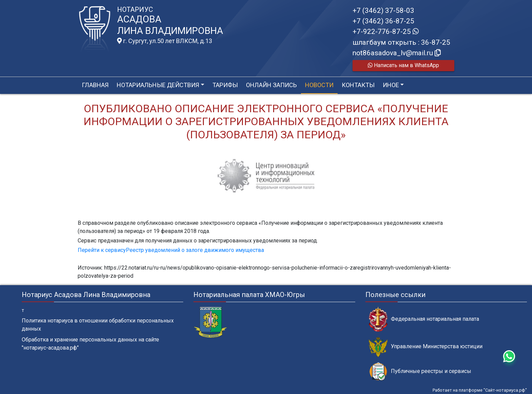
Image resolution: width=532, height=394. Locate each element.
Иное (391, 85)
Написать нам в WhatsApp (403, 65)
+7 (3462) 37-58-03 (383, 11)
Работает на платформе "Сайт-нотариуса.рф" (480, 390)
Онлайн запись (271, 85)
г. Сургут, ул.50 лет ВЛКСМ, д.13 (165, 41)
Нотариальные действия (158, 85)
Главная (95, 85)
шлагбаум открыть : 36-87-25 (401, 42)
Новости (319, 85)
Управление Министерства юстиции (426, 347)
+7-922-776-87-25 (386, 32)
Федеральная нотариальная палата (424, 319)
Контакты (358, 85)
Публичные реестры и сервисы (420, 371)
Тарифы (225, 85)
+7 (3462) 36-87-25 (383, 21)
